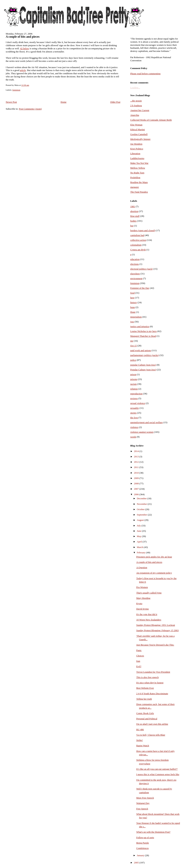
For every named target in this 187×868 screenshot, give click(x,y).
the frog (134, 418)
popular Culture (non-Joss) (143, 365)
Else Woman (136, 125)
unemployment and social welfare (147, 422)
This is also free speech (147, 677)
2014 (137, 451)
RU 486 (140, 729)
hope (133, 307)
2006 (137, 494)
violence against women (142, 432)
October (141, 509)
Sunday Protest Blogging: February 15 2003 (157, 630)
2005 (137, 863)
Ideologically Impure (140, 139)
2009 (137, 478)
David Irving (142, 609)
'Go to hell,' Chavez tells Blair (151, 735)
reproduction (136, 394)
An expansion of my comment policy (154, 573)
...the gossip (136, 101)
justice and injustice (140, 326)
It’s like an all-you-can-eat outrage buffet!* (157, 769)
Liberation (135, 153)
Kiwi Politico (137, 149)
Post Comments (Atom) (30, 109)
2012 (137, 462)
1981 (133, 206)
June (139, 531)
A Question (142, 567)
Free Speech (142, 809)
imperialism (136, 317)
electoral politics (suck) (142, 269)
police (133, 360)
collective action (138, 240)
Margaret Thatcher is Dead (143, 336)
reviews (134, 398)
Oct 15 (134, 346)
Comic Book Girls (145, 713)
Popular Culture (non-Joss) (143, 370)
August (141, 520)
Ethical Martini (138, 129)
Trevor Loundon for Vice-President (153, 672)
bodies (133, 221)
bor (132, 226)
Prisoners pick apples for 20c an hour (154, 557)
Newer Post (11, 102)
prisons (134, 379)
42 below (25, 48)
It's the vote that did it (147, 614)
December (142, 498)
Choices (140, 656)
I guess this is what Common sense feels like (158, 774)
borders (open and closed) (143, 230)
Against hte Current (140, 110)
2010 (137, 473)
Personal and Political (147, 719)
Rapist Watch (143, 746)
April (140, 542)
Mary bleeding (143, 598)
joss (132, 322)
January (141, 855)
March (140, 547)
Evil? (139, 666)
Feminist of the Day (140, 288)
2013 (137, 457)
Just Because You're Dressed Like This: (155, 645)
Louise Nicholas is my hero (143, 331)
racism (134, 384)
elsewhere (135, 274)
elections (135, 264)
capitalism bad (137, 235)
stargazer (135, 187)
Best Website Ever (145, 688)
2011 (137, 467)
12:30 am (25, 85)
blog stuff (135, 216)
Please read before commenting (145, 74)
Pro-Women (142, 587)
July (139, 526)
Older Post (115, 102)
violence (134, 427)
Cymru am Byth (138, 250)
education (135, 259)
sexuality (135, 408)
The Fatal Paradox (139, 192)
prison (133, 374)
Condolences (142, 848)
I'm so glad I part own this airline (152, 724)
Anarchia (135, 115)
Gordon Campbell (139, 134)
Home (64, 102)
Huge (133, 312)
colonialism (136, 245)
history (134, 302)
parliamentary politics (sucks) (145, 355)
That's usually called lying (149, 593)
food (132, 293)
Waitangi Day (143, 803)
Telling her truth (144, 699)
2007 (137, 489)
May (139, 536)
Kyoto (139, 603)
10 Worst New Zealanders (149, 620)
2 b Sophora (136, 105)
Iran (138, 661)
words (133, 437)
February (142, 552)
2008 (137, 483)
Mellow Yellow (138, 168)
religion (134, 389)
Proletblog (135, 177)
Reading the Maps (139, 182)
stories (133, 413)
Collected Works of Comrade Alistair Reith (151, 120)
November (142, 504)
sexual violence (138, 403)
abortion (134, 211)
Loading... (135, 88)
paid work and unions (141, 350)
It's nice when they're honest (150, 683)
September (142, 515)
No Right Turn (137, 173)
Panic (139, 650)
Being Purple (142, 843)
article (23, 70)
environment (136, 278)
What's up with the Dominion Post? (153, 832)
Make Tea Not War (139, 163)
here (132, 298)
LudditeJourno (137, 158)
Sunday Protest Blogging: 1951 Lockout (155, 625)
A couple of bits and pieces (23, 37)
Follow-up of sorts (145, 837)
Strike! (139, 740)
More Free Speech (145, 798)
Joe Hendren (136, 144)
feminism (16, 90)
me (132, 341)
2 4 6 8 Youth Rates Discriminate (152, 693)
